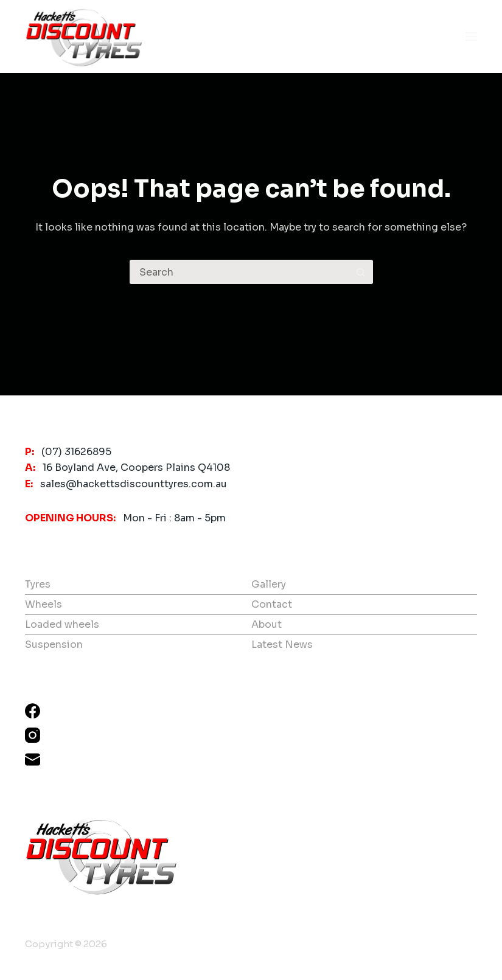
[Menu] (472, 36)
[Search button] (361, 272)
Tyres (38, 584)
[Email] (33, 759)
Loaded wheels (62, 624)
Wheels (44, 604)
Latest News (282, 645)
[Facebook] (33, 711)
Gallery (269, 584)
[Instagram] (33, 735)
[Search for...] (239, 272)
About (267, 624)
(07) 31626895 (76, 452)
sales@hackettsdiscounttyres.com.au (134, 484)
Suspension (54, 645)
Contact (272, 604)
